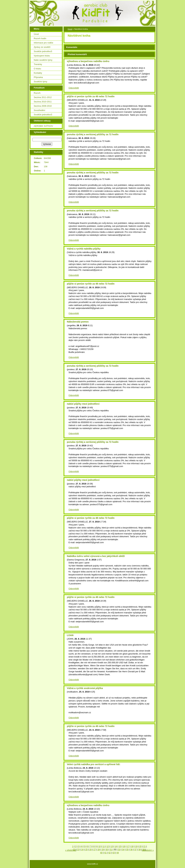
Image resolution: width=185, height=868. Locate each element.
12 (108, 846)
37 (135, 850)
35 (127, 850)
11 (104, 846)
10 (99, 846)
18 (132, 846)
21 (144, 846)
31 (111, 850)
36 (131, 850)
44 (118, 853)
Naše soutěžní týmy (43, 60)
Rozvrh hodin (40, 38)
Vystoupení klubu (42, 56)
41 (105, 853)
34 (123, 850)
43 (114, 853)
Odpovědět (74, 88)
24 (82, 850)
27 (95, 850)
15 (120, 846)
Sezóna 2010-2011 (43, 102)
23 (78, 850)
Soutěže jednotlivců (43, 51)
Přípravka (38, 77)
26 (91, 850)
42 (109, 853)
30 (107, 850)
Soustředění (39, 110)
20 (140, 846)
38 (139, 850)
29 (103, 850)
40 (101, 853)
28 (99, 850)
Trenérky (38, 64)
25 (86, 850)
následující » (148, 850)
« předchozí (71, 850)
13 (112, 846)
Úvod (36, 34)
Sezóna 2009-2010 (43, 106)
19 (136, 846)
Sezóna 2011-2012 (43, 97)
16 (124, 846)
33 (119, 850)
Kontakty (38, 73)
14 (116, 846)
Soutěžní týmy (40, 82)
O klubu (37, 69)
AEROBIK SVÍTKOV (43, 126)
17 (128, 846)
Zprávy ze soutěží (42, 47)
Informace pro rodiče (43, 43)
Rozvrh (37, 93)
